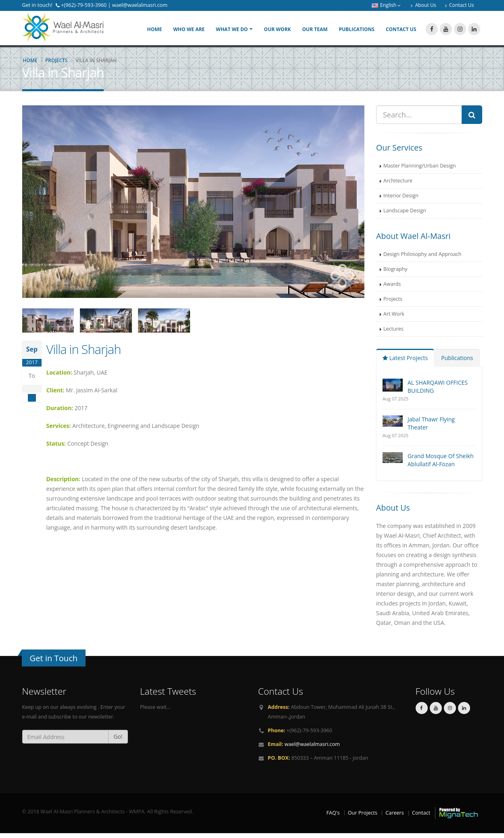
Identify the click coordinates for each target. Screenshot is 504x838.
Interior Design (401, 200)
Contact (421, 817)
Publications (357, 32)
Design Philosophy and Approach (422, 259)
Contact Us (401, 32)
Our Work (277, 32)
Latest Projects (405, 363)
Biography (395, 274)
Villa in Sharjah (84, 354)
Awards (392, 289)
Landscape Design (405, 215)
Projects (56, 65)
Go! (118, 741)
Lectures (393, 334)
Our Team (315, 32)
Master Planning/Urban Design (420, 171)
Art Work (394, 319)
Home (154, 32)
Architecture (398, 185)
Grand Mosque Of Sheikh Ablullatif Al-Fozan (441, 465)
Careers (394, 817)
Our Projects (363, 817)
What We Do (232, 32)
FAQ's (333, 817)
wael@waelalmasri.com (312, 749)
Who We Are (189, 32)
